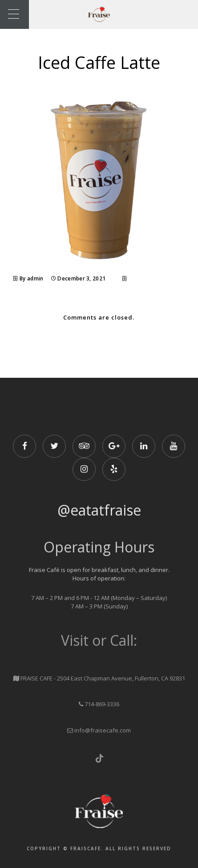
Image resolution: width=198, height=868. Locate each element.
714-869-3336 (102, 704)
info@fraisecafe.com (103, 730)
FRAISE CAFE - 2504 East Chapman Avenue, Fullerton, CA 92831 (103, 678)
